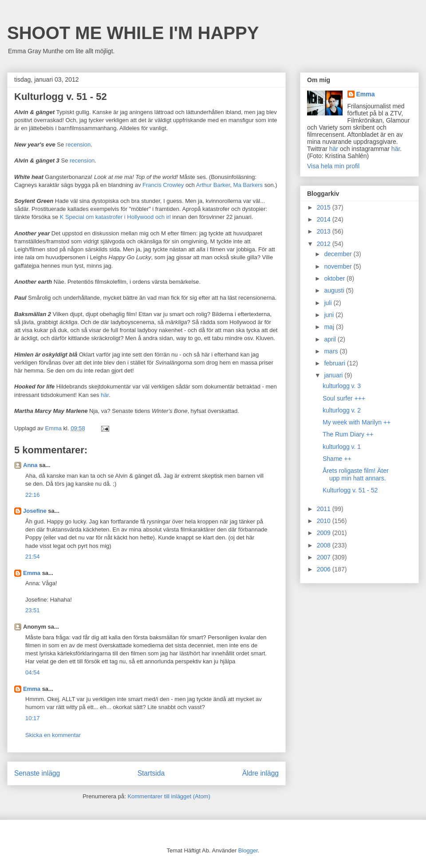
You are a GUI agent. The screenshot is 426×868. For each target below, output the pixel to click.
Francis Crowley (163, 185)
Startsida (151, 773)
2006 (325, 569)
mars (332, 351)
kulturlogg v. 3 (342, 386)
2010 (325, 521)
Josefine (35, 511)
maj (330, 327)
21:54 (33, 557)
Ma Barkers (248, 185)
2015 (325, 207)
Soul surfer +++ (344, 398)
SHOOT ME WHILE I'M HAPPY (133, 33)
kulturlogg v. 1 (342, 447)
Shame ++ (337, 459)
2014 (325, 219)
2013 (325, 231)
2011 (325, 509)
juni (330, 315)
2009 (325, 533)
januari (334, 375)
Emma (32, 573)
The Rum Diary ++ (348, 434)
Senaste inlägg (37, 773)
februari (335, 363)
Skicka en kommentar (53, 735)
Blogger (248, 850)
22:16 (33, 495)
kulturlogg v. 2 (342, 410)
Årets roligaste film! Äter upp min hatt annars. (356, 474)
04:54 (33, 672)
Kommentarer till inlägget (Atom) (169, 796)
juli (329, 303)
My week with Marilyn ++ (357, 422)
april (331, 339)
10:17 (33, 718)
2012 (325, 244)
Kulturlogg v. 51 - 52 (350, 490)
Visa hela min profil (333, 166)
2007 (325, 557)
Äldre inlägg (260, 773)
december (339, 254)
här (105, 395)
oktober (335, 278)
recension (78, 145)
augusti (335, 290)
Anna (30, 465)
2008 (325, 545)
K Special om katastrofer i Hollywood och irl (115, 217)
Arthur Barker (213, 185)
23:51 (33, 610)
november (339, 266)
